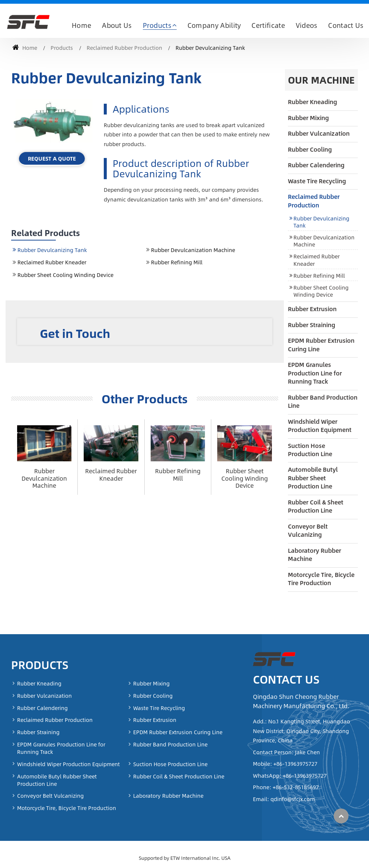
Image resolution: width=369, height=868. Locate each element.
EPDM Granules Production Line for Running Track (315, 373)
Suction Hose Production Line (310, 450)
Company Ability (214, 25)
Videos (307, 25)
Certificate (268, 25)
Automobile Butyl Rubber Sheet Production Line (313, 478)
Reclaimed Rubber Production (124, 48)
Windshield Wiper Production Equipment (320, 425)
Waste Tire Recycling (317, 181)
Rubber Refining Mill (177, 262)
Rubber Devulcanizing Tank (52, 250)
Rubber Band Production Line (323, 401)
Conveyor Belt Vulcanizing (308, 530)
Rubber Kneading (312, 102)
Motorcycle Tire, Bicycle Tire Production (321, 579)
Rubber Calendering (316, 165)
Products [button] (157, 25)
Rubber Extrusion (312, 309)
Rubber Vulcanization (319, 133)
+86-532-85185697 (295, 787)
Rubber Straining (312, 325)
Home (81, 25)
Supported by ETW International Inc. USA (185, 858)
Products (62, 48)
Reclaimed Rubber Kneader (52, 262)
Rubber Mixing (308, 118)
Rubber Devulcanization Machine (193, 250)
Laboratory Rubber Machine (315, 554)
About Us (117, 25)
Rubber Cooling (310, 149)
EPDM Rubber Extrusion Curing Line (321, 344)
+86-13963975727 (295, 764)
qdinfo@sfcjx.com (292, 799)
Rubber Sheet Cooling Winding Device (65, 275)
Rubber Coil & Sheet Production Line (316, 506)
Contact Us (346, 25)
